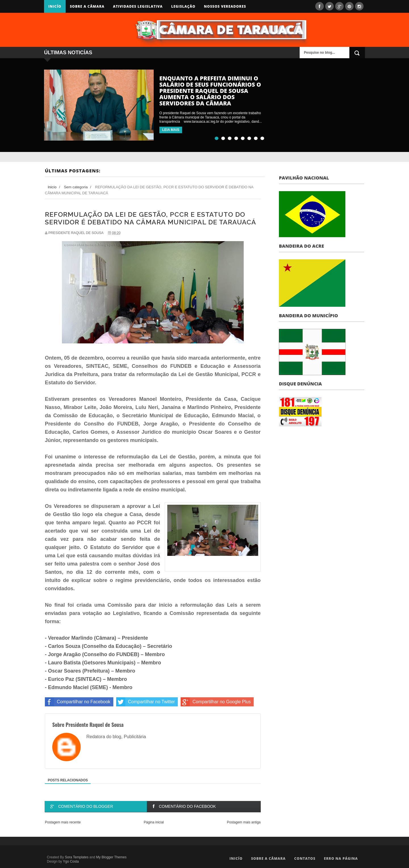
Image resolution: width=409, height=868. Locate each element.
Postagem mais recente (63, 822)
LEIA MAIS (171, 130)
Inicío (55, 6)
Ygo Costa (71, 861)
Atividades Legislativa (138, 6)
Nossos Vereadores (225, 6)
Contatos (305, 858)
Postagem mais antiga (244, 822)
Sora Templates (77, 857)
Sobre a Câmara (87, 6)
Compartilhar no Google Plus (216, 702)
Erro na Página (341, 858)
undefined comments (203, 109)
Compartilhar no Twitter (146, 702)
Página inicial (154, 822)
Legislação (183, 6)
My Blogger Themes (111, 857)
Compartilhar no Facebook (78, 702)
